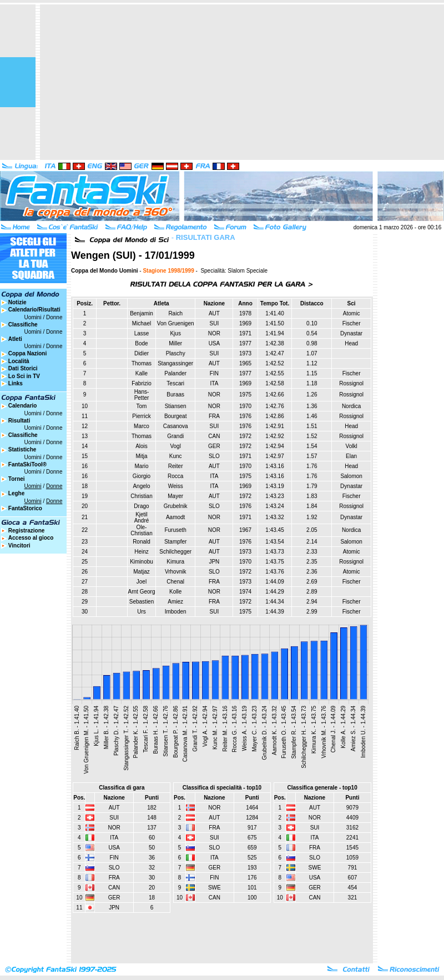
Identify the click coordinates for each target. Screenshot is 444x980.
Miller (175, 343)
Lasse (142, 333)
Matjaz (141, 572)
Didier (142, 353)
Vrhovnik (176, 572)
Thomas (142, 363)
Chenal (175, 582)
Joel (142, 582)
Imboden (176, 612)
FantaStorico (25, 508)
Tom (142, 406)
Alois (142, 446)
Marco (142, 426)
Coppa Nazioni (27, 353)
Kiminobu (142, 562)
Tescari (175, 383)
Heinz (142, 552)
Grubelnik (176, 506)
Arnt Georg (142, 592)
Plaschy (176, 353)
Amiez (175, 602)
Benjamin (142, 313)
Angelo (141, 486)
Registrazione (27, 531)
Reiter (176, 466)
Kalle (142, 373)
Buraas (175, 394)
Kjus (175, 333)
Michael (142, 323)
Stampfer (176, 542)
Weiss (176, 486)
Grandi (175, 436)
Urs (142, 612)
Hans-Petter (142, 395)
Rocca (175, 476)
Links (16, 383)
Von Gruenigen (176, 323)
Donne (54, 317)
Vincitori (19, 546)
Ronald (142, 542)
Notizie (17, 302)
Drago (141, 506)
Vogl (175, 446)
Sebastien (142, 602)
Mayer (175, 496)
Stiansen (176, 406)
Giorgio (142, 476)
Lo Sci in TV (24, 376)
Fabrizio (142, 383)
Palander (175, 373)
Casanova (176, 426)
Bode (141, 343)
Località (19, 361)
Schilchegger (175, 552)
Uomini (33, 317)
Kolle (175, 592)
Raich (175, 313)
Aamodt (175, 517)
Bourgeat (176, 416)
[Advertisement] (233, 82)
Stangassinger (175, 363)
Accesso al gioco (31, 538)
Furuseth (175, 530)
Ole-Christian (141, 530)
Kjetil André (142, 517)
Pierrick (141, 416)
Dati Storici (23, 368)
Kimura (175, 562)
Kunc (176, 456)
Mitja (141, 456)
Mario (141, 466)
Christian (141, 496)
